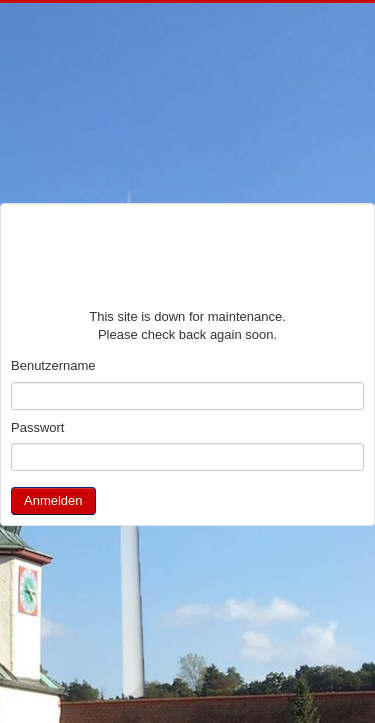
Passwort (37, 427)
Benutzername (53, 365)
